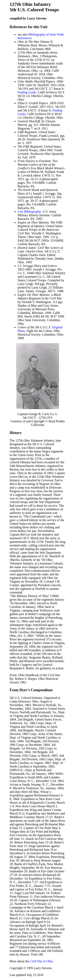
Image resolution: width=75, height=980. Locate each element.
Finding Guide (27, 92)
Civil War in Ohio (41, 961)
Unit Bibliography (29, 212)
